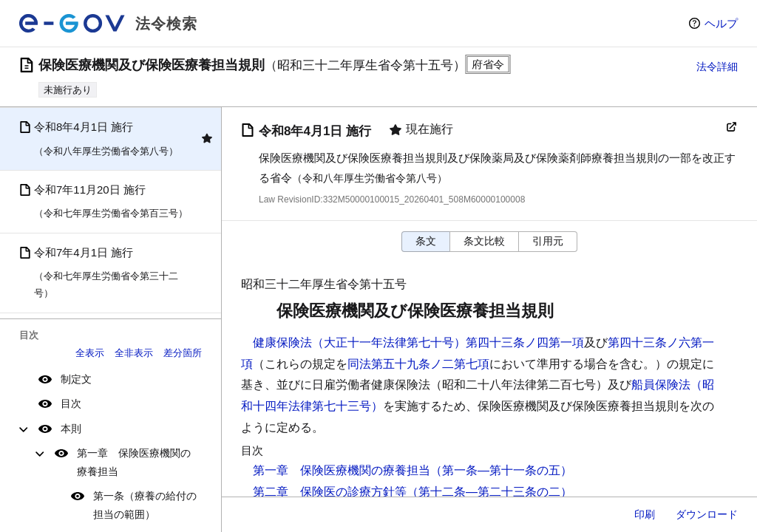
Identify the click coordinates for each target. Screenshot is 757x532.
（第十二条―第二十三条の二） (489, 492)
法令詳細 (717, 66)
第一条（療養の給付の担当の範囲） (145, 505)
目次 (71, 403)
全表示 (90, 353)
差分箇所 (183, 353)
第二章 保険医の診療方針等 (330, 492)
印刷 (645, 514)
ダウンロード (707, 514)
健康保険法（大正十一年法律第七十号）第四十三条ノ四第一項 (418, 342)
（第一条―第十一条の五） (501, 470)
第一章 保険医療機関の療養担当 (134, 462)
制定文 (76, 379)
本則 (71, 429)
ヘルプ (721, 23)
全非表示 (134, 353)
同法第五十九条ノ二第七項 (418, 364)
